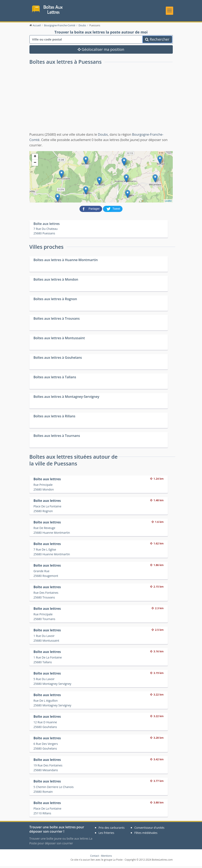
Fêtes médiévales (146, 835)
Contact (95, 858)
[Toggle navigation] (169, 11)
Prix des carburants (112, 829)
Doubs (103, 137)
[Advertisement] (101, 103)
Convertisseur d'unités (149, 829)
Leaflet (168, 203)
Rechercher (157, 41)
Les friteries (106, 835)
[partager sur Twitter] (113, 211)
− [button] (35, 165)
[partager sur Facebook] (91, 211)
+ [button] (35, 159)
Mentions (107, 858)
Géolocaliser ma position (101, 51)
